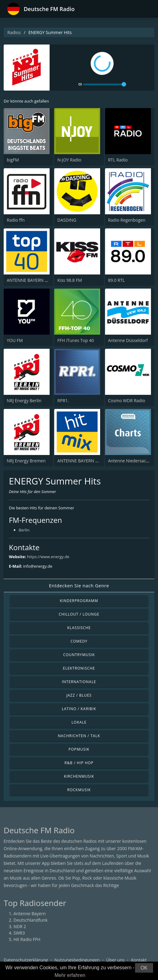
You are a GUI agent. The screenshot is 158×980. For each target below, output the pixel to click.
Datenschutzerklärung (26, 960)
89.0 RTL (117, 280)
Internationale (79, 682)
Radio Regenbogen (127, 220)
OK (144, 968)
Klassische (79, 628)
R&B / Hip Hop (79, 763)
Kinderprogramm (79, 601)
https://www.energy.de (48, 557)
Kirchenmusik (79, 776)
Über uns (115, 960)
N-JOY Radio (69, 160)
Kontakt (139, 960)
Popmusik (79, 749)
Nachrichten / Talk (79, 736)
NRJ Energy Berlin (24, 401)
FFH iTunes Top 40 (75, 340)
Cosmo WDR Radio (127, 401)
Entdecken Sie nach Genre (79, 585)
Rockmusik (79, 790)
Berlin (24, 530)
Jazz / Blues (79, 695)
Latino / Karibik (79, 709)
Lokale (79, 722)
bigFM (13, 160)
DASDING (67, 220)
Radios (14, 32)
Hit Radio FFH (27, 939)
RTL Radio (118, 160)
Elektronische (79, 668)
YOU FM (15, 340)
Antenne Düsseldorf (128, 340)
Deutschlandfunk (30, 920)
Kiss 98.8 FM (70, 280)
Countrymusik (79, 655)
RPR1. (63, 401)
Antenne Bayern (30, 914)
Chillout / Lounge (79, 614)
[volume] (105, 84)
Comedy (79, 641)
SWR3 (19, 933)
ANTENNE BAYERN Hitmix (83, 461)
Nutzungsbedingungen (77, 960)
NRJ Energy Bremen (26, 461)
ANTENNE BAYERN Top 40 (32, 280)
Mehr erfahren (70, 975)
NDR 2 (20, 926)
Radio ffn (16, 220)
